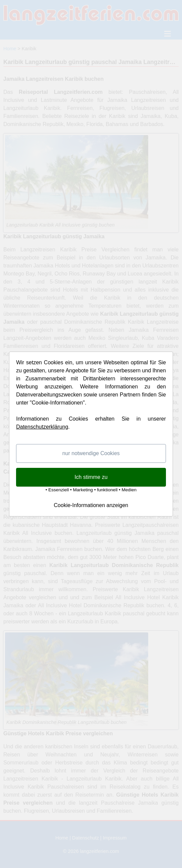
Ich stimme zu (91, 477)
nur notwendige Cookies (91, 453)
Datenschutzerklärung (42, 427)
